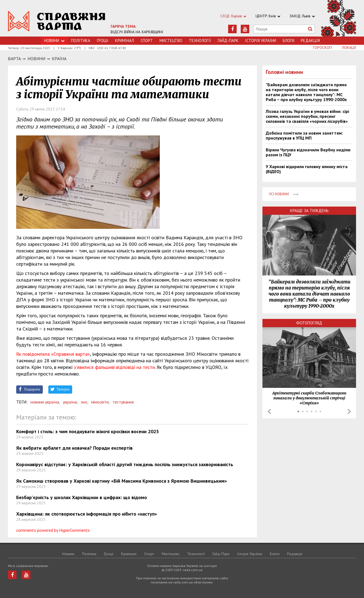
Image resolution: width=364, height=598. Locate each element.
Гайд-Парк (228, 41)
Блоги (289, 41)
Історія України (261, 41)
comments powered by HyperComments (53, 530)
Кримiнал (124, 41)
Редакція (310, 41)
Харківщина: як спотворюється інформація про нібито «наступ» (87, 514)
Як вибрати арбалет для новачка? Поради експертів (74, 448)
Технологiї (200, 41)
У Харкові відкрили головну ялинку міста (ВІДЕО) (307, 169)
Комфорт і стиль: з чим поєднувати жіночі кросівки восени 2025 (88, 431)
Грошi (103, 41)
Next (349, 411)
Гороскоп (322, 48)
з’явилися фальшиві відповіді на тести (114, 367)
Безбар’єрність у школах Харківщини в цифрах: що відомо (82, 497)
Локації (349, 48)
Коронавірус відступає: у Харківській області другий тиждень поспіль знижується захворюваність (125, 464)
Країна (59, 59)
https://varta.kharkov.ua (57, 21)
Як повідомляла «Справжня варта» (53, 354)
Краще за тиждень (309, 211)
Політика (81, 41)
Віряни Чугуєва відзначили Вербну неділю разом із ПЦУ (308, 152)
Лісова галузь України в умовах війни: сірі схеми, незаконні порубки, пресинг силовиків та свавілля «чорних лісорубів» (307, 116)
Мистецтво (171, 41)
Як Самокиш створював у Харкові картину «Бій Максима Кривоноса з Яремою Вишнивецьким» (122, 481)
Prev (269, 411)
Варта (14, 59)
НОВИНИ (36, 59)
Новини (54, 41)
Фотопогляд (309, 323)
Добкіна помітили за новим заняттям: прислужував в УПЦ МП (304, 135)
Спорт (147, 41)
